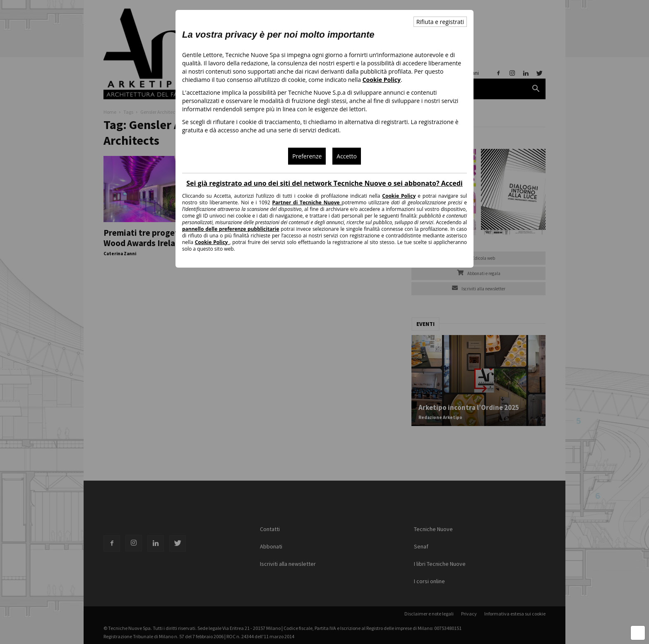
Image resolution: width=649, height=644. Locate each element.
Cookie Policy (382, 80)
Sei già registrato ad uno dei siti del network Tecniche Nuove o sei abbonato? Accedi (324, 183)
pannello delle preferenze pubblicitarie (231, 229)
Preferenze (307, 156)
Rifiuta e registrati (440, 22)
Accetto (347, 156)
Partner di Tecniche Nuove (307, 202)
